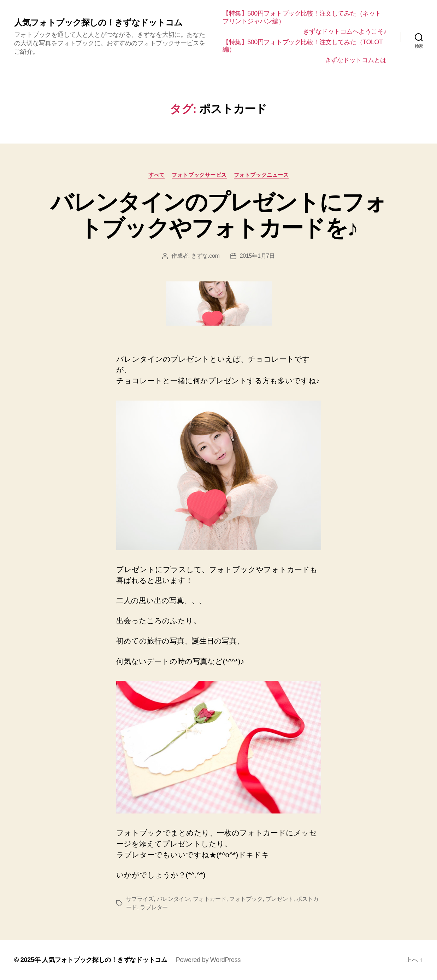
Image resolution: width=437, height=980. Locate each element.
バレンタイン (173, 899)
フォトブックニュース (261, 175)
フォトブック (246, 899)
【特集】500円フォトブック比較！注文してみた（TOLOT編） (303, 46)
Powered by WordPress (208, 960)
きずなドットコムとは (356, 60)
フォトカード (209, 899)
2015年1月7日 (257, 256)
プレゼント (280, 899)
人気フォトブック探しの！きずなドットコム (98, 23)
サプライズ (140, 899)
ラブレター (154, 907)
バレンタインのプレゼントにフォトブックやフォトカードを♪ (218, 215)
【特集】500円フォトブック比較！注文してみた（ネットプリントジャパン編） (302, 17)
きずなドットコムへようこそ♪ (345, 31)
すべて (157, 175)
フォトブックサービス (199, 175)
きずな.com (205, 256)
